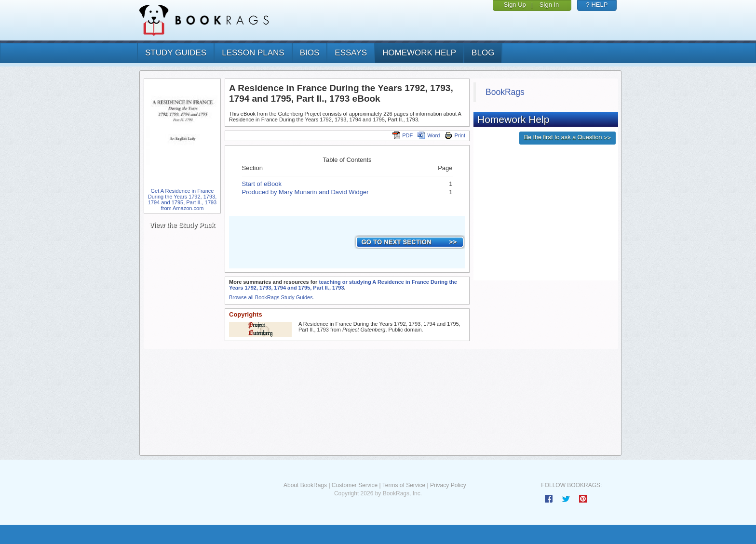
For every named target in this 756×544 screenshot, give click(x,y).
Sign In (549, 5)
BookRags (505, 92)
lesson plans (253, 53)
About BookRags (305, 485)
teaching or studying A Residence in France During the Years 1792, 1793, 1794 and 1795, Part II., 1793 (343, 285)
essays (351, 53)
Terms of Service (404, 485)
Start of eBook (262, 184)
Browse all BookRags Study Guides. (272, 297)
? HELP (597, 5)
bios (310, 53)
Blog (483, 53)
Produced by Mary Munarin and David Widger (305, 192)
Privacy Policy (448, 485)
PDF (403, 135)
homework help (419, 53)
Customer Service (355, 485)
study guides (176, 53)
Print (455, 135)
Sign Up (515, 5)
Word (429, 135)
